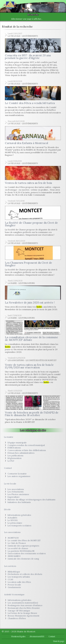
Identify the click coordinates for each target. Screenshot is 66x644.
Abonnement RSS (37, 636)
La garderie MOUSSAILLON (21, 551)
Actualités (12, 518)
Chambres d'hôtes (17, 618)
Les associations (16, 489)
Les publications (15, 456)
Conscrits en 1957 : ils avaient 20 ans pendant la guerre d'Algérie (28, 57)
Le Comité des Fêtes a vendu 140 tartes (30, 103)
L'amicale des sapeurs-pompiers (23, 546)
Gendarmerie (14, 587)
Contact (8, 468)
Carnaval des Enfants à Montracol (26, 143)
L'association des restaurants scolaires (27, 553)
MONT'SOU (13, 538)
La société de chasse (18, 548)
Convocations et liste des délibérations (27, 450)
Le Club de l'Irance (17, 543)
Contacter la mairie (17, 474)
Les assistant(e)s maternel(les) (23, 603)
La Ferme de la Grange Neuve (22, 613)
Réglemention (15, 458)
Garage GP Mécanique (19, 611)
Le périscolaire (15, 523)
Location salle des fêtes (19, 582)
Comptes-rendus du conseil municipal (26, 445)
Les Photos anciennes (18, 494)
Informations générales (19, 515)
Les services (10, 566)
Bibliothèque (14, 572)
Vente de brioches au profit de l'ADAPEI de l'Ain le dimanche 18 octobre (32, 414)
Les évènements (16, 492)
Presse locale (14, 585)
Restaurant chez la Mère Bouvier (24, 608)
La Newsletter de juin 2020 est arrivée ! (30, 303)
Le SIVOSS (13, 520)
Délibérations (14, 448)
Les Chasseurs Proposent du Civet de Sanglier (29, 264)
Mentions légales (18, 636)
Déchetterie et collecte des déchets (25, 574)
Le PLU (11, 461)
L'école (7, 509)
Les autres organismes (19, 476)
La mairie (9, 437)
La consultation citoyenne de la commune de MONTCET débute (32, 339)
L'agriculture (14, 497)
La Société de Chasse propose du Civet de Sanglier (31, 224)
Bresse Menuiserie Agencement (23, 616)
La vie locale (10, 484)
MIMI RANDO (14, 556)
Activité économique (14, 595)
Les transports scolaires (19, 526)
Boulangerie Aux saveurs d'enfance (25, 605)
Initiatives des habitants (19, 502)
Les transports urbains (19, 577)
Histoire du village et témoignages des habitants (32, 500)
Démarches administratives (21, 453)
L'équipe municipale (17, 443)
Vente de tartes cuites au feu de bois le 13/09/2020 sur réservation (29, 366)
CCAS (10, 579)
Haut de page (59, 641)
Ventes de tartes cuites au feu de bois (28, 183)
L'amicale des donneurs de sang (23, 559)
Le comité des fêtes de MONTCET (24, 540)
